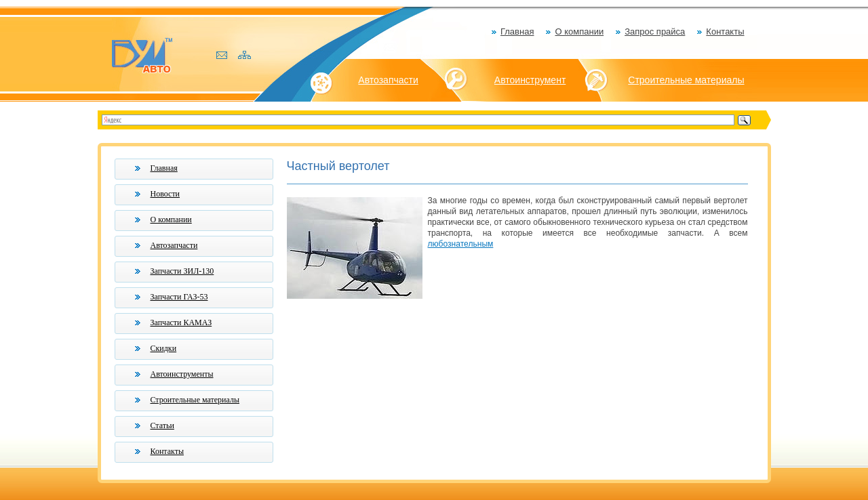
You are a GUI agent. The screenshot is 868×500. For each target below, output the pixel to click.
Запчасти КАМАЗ (181, 322)
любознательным (461, 244)
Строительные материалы (686, 80)
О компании (579, 32)
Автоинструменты (182, 374)
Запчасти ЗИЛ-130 (182, 271)
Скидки (164, 348)
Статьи (162, 425)
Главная (517, 32)
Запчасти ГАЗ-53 (179, 297)
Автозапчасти (388, 80)
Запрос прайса (655, 32)
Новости (165, 194)
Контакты (725, 32)
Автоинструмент (530, 80)
